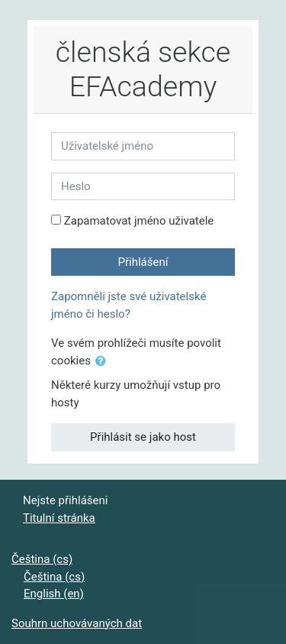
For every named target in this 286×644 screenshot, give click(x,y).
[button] (104, 362)
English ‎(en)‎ (54, 594)
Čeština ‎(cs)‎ (42, 559)
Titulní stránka (59, 518)
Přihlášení (143, 262)
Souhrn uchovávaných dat (77, 623)
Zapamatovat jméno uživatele (139, 221)
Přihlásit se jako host (143, 437)
